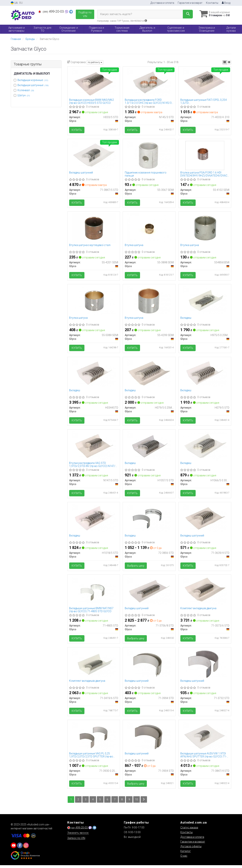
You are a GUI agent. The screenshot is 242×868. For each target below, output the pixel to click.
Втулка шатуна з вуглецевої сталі (90, 246)
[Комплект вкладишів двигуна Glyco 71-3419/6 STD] (94, 666)
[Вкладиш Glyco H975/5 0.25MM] (205, 301)
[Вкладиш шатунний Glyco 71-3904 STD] (149, 739)
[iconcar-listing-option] (229, 62)
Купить (77, 130)
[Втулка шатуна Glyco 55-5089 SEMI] (94, 301)
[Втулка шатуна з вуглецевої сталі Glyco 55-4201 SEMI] (94, 228)
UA (14, 3)
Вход (226, 3)
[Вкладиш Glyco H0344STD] (94, 374)
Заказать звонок (78, 836)
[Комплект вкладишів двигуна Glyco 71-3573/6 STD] (205, 593)
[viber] (20, 848)
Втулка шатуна (134, 246)
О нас (184, 859)
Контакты (212, 3)
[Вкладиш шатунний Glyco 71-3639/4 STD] (205, 520)
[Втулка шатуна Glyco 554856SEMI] (205, 228)
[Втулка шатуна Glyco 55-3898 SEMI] (149, 228)
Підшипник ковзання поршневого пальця (146, 174)
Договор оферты (191, 849)
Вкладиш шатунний (81, 173)
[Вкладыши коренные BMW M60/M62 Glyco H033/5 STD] (94, 83)
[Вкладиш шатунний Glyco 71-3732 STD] (205, 666)
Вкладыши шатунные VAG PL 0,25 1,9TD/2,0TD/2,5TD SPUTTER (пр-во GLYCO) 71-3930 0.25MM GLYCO (91, 758)
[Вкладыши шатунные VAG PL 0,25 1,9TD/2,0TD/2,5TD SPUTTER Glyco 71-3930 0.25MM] (94, 739)
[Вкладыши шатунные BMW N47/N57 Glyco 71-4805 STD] (94, 593)
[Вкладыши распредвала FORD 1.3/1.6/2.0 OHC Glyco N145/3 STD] (149, 83)
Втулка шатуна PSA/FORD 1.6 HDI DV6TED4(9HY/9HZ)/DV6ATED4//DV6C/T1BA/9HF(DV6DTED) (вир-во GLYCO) (205, 174)
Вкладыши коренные (33, 80)
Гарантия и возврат (190, 3)
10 (137, 802)
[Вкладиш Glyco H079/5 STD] (205, 374)
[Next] (144, 802)
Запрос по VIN (76, 841)
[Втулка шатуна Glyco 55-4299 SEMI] (149, 301)
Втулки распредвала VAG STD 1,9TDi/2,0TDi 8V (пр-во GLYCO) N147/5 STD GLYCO (93, 466)
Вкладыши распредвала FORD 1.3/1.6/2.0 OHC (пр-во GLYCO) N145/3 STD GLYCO (148, 101)
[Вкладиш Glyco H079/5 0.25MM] (149, 374)
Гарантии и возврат (193, 844)
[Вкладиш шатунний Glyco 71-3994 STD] (149, 666)
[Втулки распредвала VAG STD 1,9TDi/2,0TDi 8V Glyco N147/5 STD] (94, 447)
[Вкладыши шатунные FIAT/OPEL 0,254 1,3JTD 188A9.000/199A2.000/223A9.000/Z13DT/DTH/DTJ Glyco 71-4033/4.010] (205, 83)
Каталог (186, 854)
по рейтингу (95, 62)
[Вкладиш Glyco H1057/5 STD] (149, 447)
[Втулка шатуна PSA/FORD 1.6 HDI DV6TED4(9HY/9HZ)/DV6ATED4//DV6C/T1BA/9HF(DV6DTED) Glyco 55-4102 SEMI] (205, 156)
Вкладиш (186, 319)
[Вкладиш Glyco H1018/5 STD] (94, 520)
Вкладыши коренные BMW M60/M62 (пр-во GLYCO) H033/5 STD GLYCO (92, 101)
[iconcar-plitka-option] (225, 62)
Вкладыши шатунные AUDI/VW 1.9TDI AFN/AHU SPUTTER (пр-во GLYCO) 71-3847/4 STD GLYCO (203, 758)
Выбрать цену (136, 568)
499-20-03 (51, 11)
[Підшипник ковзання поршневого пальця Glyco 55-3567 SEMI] (149, 156)
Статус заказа (189, 830)
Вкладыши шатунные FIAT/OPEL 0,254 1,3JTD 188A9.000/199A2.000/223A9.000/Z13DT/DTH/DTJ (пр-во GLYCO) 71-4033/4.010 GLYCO (205, 101)
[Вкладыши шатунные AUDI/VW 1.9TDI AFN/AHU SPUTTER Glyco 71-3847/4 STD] (205, 739)
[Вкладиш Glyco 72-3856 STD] (149, 520)
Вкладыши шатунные (33, 85)
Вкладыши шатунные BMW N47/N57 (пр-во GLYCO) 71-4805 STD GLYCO (92, 612)
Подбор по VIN (85, 14)
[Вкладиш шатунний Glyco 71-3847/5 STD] (94, 156)
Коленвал (26, 90)
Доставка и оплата (162, 3)
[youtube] (14, 848)
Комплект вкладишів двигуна (198, 610)
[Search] (187, 14)
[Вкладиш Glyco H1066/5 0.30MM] (205, 447)
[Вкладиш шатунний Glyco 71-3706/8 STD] (149, 593)
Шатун (24, 95)
